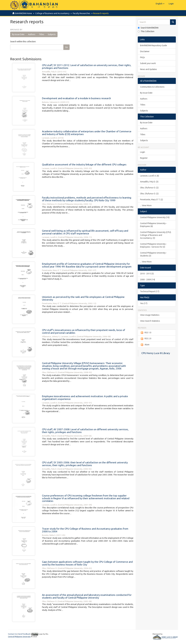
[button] (160, 4)
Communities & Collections (152, 87)
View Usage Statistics (150, 315)
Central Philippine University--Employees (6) (154, 225)
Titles (42, 34)
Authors (32, 34)
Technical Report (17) (150, 291)
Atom (145, 345)
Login (143, 152)
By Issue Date (18, 34)
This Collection (146, 31)
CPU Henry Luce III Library (156, 353)
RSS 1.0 (146, 333)
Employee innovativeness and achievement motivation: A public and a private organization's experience (85, 398)
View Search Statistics (150, 321)
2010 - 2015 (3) (147, 274)
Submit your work (148, 63)
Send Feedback (24, 634)
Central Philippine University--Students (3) (154, 254)
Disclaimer (145, 51)
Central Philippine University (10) (155, 217)
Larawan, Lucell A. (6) (150, 176)
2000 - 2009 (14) (147, 280)
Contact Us (12, 634)
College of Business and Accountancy (52, 13)
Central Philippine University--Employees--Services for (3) (154, 245)
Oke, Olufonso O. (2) (149, 188)
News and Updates (149, 69)
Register (144, 158)
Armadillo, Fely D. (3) (149, 182)
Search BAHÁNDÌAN (148, 28)
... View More (146, 205)
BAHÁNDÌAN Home (24, 13)
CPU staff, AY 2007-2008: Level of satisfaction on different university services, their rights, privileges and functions (85, 431)
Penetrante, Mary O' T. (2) (151, 200)
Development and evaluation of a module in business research (76, 98)
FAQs (142, 57)
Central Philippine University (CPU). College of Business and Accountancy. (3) (156, 235)
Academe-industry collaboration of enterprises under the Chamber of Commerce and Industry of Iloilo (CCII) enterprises (87, 133)
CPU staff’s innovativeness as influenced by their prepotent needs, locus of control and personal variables (83, 331)
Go (66, 47)
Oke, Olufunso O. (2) (149, 194)
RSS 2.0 (146, 339)
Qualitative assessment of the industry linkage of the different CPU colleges (84, 164)
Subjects (52, 34)
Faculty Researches (81, 13)
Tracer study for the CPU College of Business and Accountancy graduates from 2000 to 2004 (85, 530)
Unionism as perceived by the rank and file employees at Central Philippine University (83, 298)
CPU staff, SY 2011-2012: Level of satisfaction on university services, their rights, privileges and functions (87, 67)
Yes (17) (144, 303)
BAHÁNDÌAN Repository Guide (154, 45)
